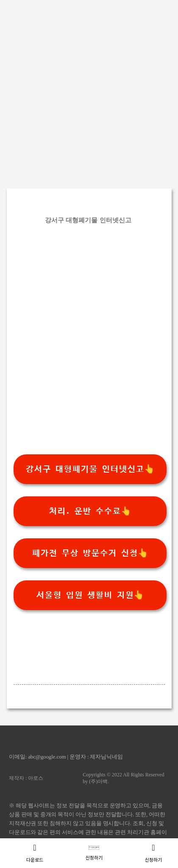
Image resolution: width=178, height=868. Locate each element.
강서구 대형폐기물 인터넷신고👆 (90, 469)
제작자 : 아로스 (26, 778)
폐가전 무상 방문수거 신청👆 (90, 553)
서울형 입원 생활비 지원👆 (90, 595)
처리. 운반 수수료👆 (90, 511)
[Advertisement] (89, 89)
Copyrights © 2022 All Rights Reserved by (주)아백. (123, 778)
